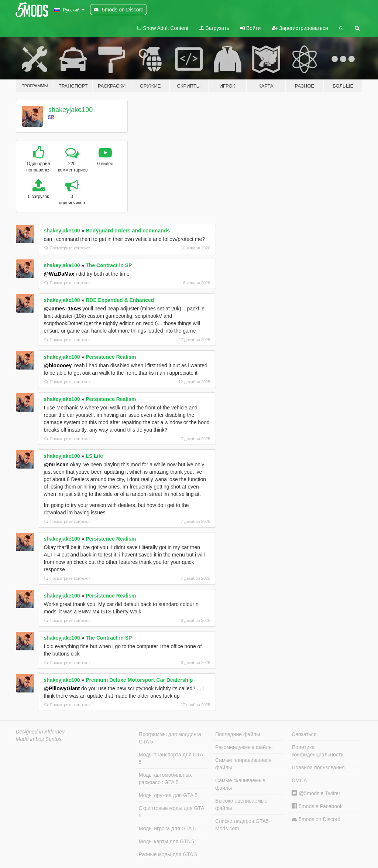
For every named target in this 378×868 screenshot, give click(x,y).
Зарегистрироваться (300, 28)
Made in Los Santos (39, 739)
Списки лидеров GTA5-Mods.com (243, 825)
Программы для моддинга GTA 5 (170, 738)
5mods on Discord (316, 819)
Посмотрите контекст (67, 248)
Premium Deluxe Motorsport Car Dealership (139, 680)
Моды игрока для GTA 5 (167, 828)
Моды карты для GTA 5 (166, 841)
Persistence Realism (111, 357)
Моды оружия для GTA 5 (168, 795)
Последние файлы (238, 734)
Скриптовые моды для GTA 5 (171, 812)
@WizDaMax (59, 274)
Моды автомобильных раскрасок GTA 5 (165, 779)
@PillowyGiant (62, 688)
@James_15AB (63, 309)
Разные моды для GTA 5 (168, 854)
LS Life (94, 456)
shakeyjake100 (71, 110)
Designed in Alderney (40, 732)
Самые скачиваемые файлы (240, 784)
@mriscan (56, 464)
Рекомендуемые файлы (244, 747)
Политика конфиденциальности (318, 751)
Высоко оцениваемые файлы (241, 804)
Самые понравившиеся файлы (243, 764)
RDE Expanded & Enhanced (120, 300)
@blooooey (58, 365)
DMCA (299, 780)
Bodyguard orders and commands (128, 231)
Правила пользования (318, 767)
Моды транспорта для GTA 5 (171, 758)
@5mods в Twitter (316, 793)
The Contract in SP (109, 265)
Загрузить (214, 28)
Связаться (304, 734)
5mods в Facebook (317, 806)
